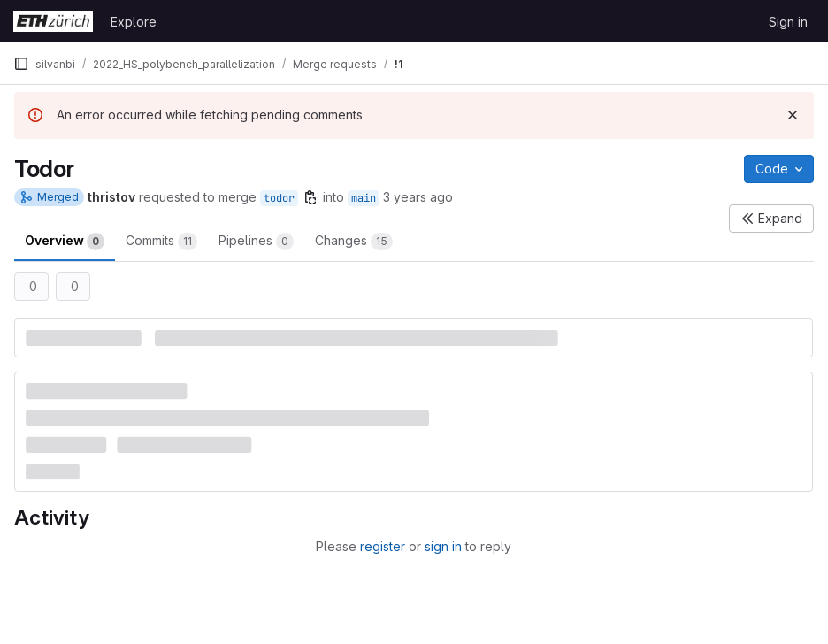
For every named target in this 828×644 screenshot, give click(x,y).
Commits (161, 241)
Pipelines (256, 241)
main (364, 198)
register (383, 546)
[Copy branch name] (310, 197)
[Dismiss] (793, 115)
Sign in (788, 22)
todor (279, 198)
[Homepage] (53, 21)
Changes (354, 241)
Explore (134, 22)
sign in (443, 546)
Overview (65, 241)
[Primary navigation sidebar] (21, 64)
